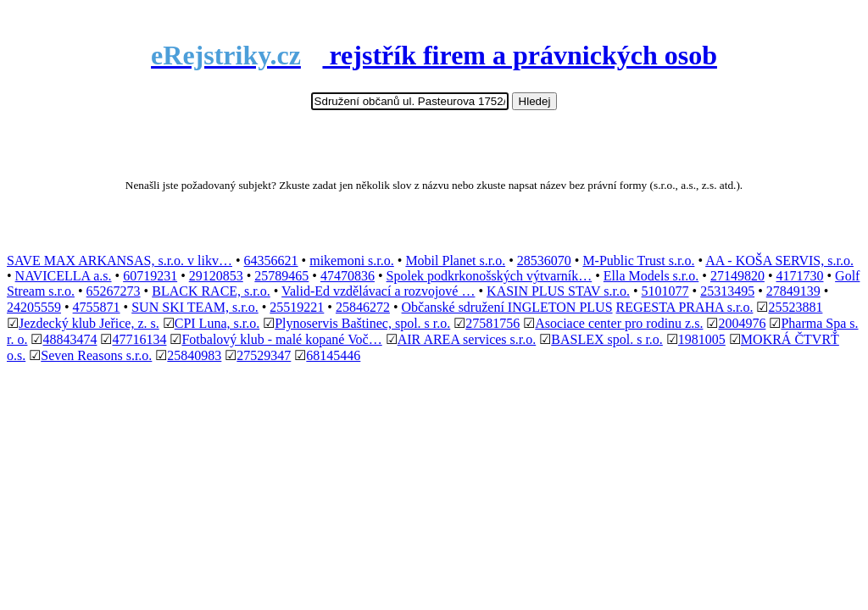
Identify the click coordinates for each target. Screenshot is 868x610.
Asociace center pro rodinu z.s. (619, 323)
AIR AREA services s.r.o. (467, 339)
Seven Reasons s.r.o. (96, 355)
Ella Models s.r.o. (651, 276)
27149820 (737, 276)
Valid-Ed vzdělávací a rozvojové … (378, 291)
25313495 (727, 291)
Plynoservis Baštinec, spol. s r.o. (362, 323)
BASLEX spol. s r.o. (607, 339)
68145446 (333, 355)
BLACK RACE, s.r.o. (211, 291)
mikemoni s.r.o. (352, 261)
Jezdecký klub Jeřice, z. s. (89, 323)
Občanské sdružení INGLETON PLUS (507, 307)
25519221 (297, 307)
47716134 (139, 339)
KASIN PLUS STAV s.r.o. (558, 291)
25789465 (281, 276)
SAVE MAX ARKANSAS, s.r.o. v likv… (120, 261)
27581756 (492, 323)
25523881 (795, 307)
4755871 (97, 307)
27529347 (264, 355)
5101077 (665, 291)
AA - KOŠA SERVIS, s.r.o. (779, 261)
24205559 (34, 307)
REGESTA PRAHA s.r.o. (685, 307)
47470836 (348, 276)
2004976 (742, 323)
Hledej (535, 101)
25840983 (194, 355)
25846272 (363, 307)
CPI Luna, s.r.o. (217, 323)
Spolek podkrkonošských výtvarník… (490, 276)
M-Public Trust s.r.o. (638, 261)
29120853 (216, 276)
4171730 (800, 276)
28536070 (544, 261)
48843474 (70, 339)
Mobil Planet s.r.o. (455, 261)
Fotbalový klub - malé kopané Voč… (281, 339)
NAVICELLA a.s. (64, 276)
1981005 (702, 339)
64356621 (271, 261)
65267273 (114, 291)
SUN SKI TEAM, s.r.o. (195, 307)
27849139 (793, 291)
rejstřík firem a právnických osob (434, 55)
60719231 (150, 276)
